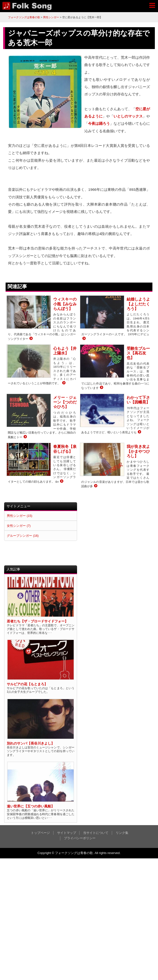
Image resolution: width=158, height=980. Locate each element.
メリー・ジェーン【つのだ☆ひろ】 (65, 402)
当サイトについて (96, 833)
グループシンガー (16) (23, 536)
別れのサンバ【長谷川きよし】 (31, 743)
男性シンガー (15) (19, 516)
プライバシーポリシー (80, 838)
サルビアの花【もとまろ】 (27, 684)
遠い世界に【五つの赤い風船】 (31, 806)
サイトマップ (67, 833)
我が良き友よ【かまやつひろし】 (138, 451)
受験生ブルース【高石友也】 (138, 353)
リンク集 (122, 833)
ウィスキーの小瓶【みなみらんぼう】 (65, 304)
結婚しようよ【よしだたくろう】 (138, 304)
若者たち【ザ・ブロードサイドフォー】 (37, 621)
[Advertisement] (116, 533)
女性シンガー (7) (19, 526)
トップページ (40, 833)
